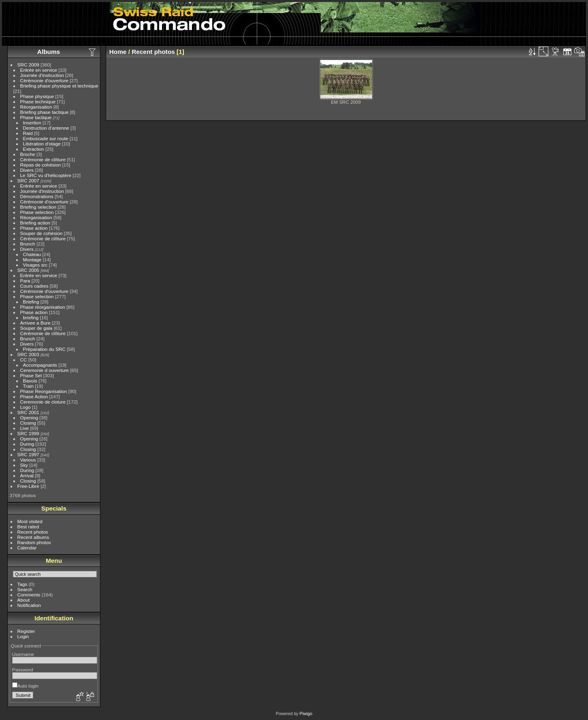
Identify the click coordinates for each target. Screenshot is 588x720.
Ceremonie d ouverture (45, 370)
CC (24, 360)
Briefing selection (38, 207)
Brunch (28, 244)
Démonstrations (37, 196)
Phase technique (38, 101)
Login (23, 636)
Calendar (27, 548)
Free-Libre (28, 486)
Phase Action (34, 396)
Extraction (34, 149)
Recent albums (33, 537)
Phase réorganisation (43, 307)
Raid (28, 133)
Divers (27, 170)
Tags (22, 584)
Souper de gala (36, 328)
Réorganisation (36, 107)
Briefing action (35, 223)
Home (118, 52)
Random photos (34, 542)
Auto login (25, 686)
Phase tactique (36, 117)
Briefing (31, 302)
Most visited (30, 521)
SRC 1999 (28, 433)
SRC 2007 (28, 181)
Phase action (34, 228)
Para (25, 281)
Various (28, 460)
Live (25, 428)
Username (23, 654)
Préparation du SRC (44, 349)
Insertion (32, 123)
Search (25, 589)
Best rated (28, 527)
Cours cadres (34, 286)
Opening (29, 418)
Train (28, 386)
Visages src (35, 265)
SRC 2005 (28, 270)
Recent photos (33, 532)
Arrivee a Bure (35, 323)
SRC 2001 (28, 412)
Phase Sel (31, 375)
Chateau (32, 254)
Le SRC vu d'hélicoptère (46, 175)
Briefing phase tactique (45, 112)
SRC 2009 (28, 65)
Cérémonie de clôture (43, 159)
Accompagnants (40, 365)
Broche (28, 154)
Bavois (30, 381)
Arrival (27, 475)
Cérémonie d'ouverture (44, 80)
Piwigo (306, 714)
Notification (29, 605)
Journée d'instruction (42, 75)
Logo (26, 407)
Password (23, 670)
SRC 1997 (28, 454)
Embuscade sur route (46, 138)
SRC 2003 (28, 354)
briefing (31, 317)
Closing (28, 423)
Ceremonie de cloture (43, 402)
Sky (24, 465)
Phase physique (37, 96)
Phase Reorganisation (44, 391)
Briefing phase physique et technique (59, 86)
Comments (29, 595)
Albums (49, 52)
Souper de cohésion (42, 233)
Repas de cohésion (41, 165)
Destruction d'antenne (46, 128)
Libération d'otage (42, 144)
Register (26, 631)
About (24, 600)
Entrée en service (39, 70)
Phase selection (37, 212)
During (27, 444)
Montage (32, 260)
